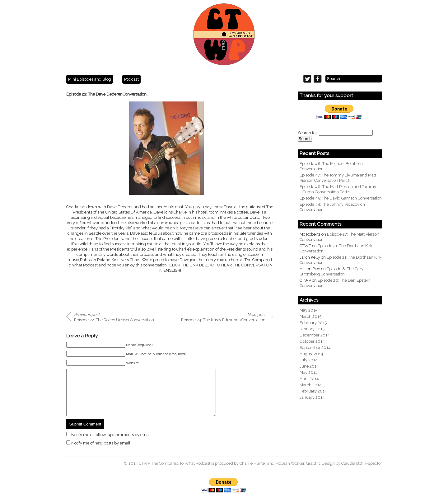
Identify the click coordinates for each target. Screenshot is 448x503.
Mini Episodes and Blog (90, 79)
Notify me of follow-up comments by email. (112, 444)
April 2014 (309, 379)
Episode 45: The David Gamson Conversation (341, 198)
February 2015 (313, 323)
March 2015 (310, 316)
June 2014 (309, 366)
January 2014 (312, 397)
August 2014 (311, 354)
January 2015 (312, 329)
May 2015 (308, 310)
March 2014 (311, 385)
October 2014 (312, 341)
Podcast (131, 79)
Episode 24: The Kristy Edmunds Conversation (223, 317)
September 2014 (315, 348)
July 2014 (309, 360)
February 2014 (313, 391)
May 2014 (309, 372)
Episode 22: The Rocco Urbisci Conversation (114, 317)
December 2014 (315, 335)
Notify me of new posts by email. (101, 452)
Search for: (308, 133)
